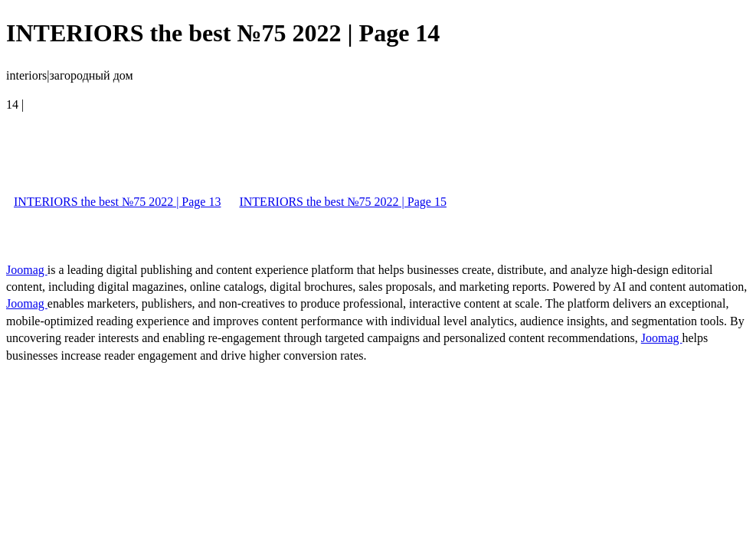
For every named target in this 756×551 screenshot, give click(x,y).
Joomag (27, 270)
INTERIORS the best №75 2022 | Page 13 (117, 202)
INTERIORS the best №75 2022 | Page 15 (342, 202)
